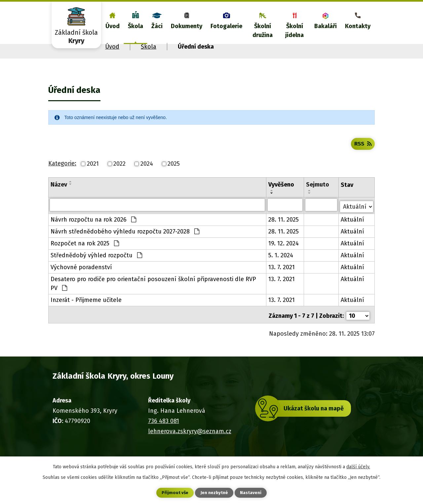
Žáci (157, 26)
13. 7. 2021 (282, 276)
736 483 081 (164, 427)
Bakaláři (326, 26)
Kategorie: (62, 174)
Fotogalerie (226, 26)
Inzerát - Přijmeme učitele (86, 309)
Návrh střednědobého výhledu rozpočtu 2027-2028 (125, 240)
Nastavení (251, 493)
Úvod (113, 26)
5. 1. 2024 (281, 264)
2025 (174, 174)
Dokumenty (187, 26)
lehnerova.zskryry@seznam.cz (190, 438)
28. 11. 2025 (284, 228)
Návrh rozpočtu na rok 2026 (93, 228)
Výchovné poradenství (81, 276)
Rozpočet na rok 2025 (85, 252)
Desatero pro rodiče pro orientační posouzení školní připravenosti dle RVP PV (153, 292)
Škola (135, 26)
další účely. (358, 466)
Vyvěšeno (282, 195)
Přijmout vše (175, 493)
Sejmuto (318, 195)
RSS (362, 153)
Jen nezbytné (214, 493)
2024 (147, 174)
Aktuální (353, 228)
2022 (119, 174)
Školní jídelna (294, 31)
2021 (93, 174)
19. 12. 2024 (284, 252)
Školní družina (263, 31)
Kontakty (358, 26)
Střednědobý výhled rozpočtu (96, 264)
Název (59, 195)
